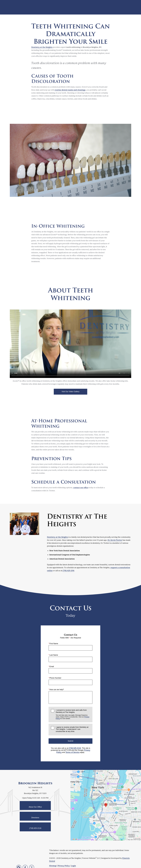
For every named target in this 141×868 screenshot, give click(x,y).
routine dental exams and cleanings (70, 90)
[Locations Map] (106, 805)
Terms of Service (73, 752)
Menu (127, 7)
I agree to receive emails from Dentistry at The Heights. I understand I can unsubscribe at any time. (72, 729)
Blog (64, 7)
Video (81, 7)
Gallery (72, 7)
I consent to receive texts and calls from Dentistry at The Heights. (73, 714)
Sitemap (53, 866)
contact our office (81, 488)
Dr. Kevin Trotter (115, 540)
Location (106, 7)
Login (73, 866)
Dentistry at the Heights (42, 47)
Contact (116, 7)
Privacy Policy (64, 866)
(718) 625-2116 (68, 571)
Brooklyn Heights (35, 783)
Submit (70, 741)
